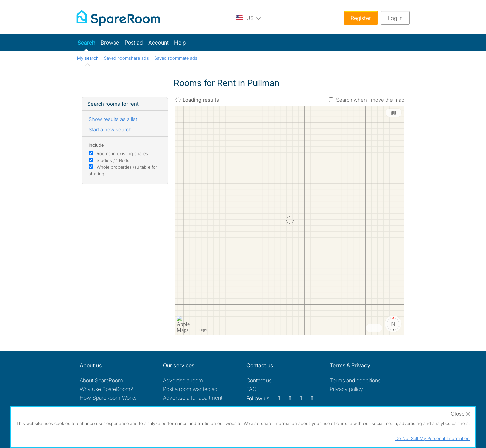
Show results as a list (113, 119)
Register (361, 18)
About (101, 380)
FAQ (251, 389)
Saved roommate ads (176, 58)
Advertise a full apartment (193, 398)
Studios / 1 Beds (113, 160)
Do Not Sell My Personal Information (433, 438)
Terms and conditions (355, 380)
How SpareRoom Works (108, 398)
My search (88, 58)
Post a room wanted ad (190, 389)
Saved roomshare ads (126, 58)
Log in (395, 18)
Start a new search (110, 129)
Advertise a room (183, 380)
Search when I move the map (370, 100)
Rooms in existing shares (122, 153)
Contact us (259, 380)
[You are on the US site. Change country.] (248, 18)
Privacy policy (346, 389)
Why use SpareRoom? (106, 389)
